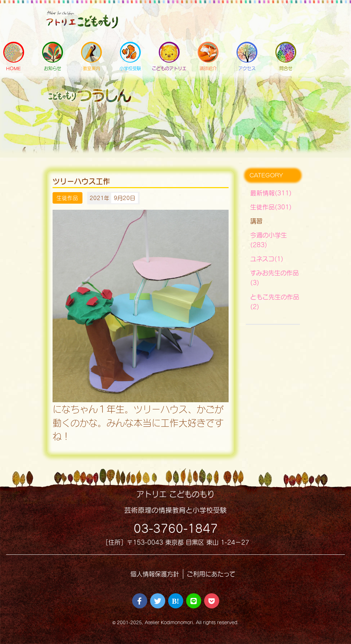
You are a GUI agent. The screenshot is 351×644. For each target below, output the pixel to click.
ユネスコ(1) (267, 259)
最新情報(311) (271, 193)
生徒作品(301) (271, 207)
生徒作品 (67, 198)
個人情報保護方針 (155, 574)
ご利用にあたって (211, 574)
